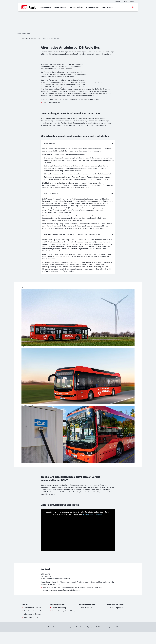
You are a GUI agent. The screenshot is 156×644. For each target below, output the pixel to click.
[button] (35, 616)
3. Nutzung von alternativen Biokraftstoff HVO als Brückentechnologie (78, 246)
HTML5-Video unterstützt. (93, 526)
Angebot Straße (36, 50)
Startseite (25, 50)
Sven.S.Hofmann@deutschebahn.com (57, 590)
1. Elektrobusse (78, 155)
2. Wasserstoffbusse (78, 205)
